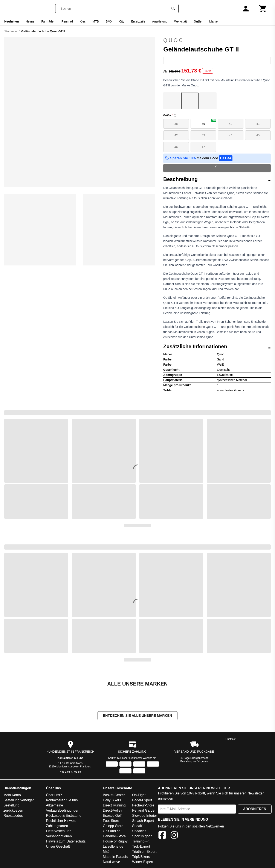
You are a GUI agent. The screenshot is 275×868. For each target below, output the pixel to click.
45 (258, 135)
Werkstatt (181, 21)
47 (203, 147)
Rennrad (67, 21)
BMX (109, 21)
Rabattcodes (13, 816)
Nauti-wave (112, 862)
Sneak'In (139, 826)
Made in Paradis (115, 857)
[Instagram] (174, 836)
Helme (30, 21)
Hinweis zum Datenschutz (66, 842)
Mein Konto (12, 795)
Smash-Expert (143, 821)
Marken (214, 21)
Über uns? (54, 795)
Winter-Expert (143, 862)
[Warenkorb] (263, 9)
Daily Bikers (112, 801)
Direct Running (114, 806)
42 (176, 135)
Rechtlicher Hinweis (61, 821)
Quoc (174, 40)
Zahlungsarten (57, 826)
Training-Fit (141, 842)
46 (176, 147)
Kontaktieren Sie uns (70, 758)
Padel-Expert (142, 801)
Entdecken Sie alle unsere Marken (137, 716)
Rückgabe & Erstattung (64, 816)
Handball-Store (114, 837)
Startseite (11, 31)
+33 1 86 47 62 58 (70, 772)
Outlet (198, 21)
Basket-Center (114, 795)
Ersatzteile (138, 21)
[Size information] (175, 115)
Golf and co (112, 831)
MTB (96, 21)
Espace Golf (112, 816)
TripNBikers (141, 857)
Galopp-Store (113, 826)
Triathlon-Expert (144, 852)
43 (203, 135)
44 (231, 135)
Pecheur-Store (143, 806)
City (122, 21)
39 (209, 122)
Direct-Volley (113, 811)
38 (176, 124)
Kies (83, 21)
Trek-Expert (141, 847)
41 (258, 124)
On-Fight (139, 795)
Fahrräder (48, 21)
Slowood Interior (145, 816)
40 (231, 124)
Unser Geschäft (58, 847)
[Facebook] (162, 836)
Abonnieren (255, 809)
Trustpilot (230, 740)
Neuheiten (12, 21)
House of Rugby (115, 842)
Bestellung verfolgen (19, 801)
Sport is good (142, 837)
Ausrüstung (160, 21)
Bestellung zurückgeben (194, 762)
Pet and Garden (144, 811)
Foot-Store (111, 821)
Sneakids (139, 831)
